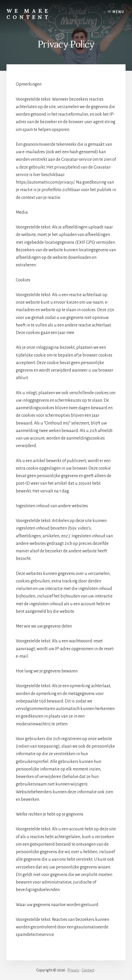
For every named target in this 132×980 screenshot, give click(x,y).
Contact (88, 970)
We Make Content (29, 14)
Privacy (73, 970)
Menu (118, 12)
